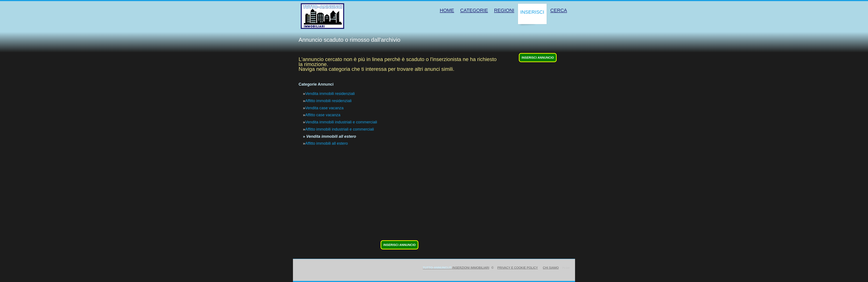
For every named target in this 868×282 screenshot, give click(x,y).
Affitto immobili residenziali (328, 101)
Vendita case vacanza (324, 108)
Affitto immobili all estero (326, 143)
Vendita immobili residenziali (330, 94)
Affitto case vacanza (323, 115)
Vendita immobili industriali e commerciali (341, 122)
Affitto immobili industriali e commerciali (339, 129)
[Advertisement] (429, 209)
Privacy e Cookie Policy (518, 268)
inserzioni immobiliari (456, 268)
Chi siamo (551, 268)
